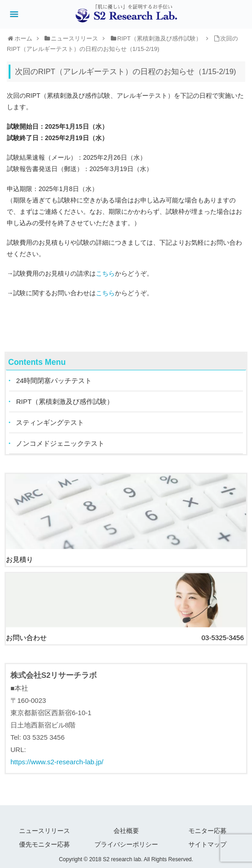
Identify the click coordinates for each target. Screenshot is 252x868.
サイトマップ (208, 842)
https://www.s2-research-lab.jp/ (57, 760)
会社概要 (126, 829)
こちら (105, 273)
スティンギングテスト (50, 423)
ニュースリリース (44, 829)
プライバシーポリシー (126, 842)
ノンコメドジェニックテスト (61, 444)
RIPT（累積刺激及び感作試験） (65, 402)
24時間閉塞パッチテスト (54, 381)
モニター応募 (208, 829)
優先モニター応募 (44, 842)
